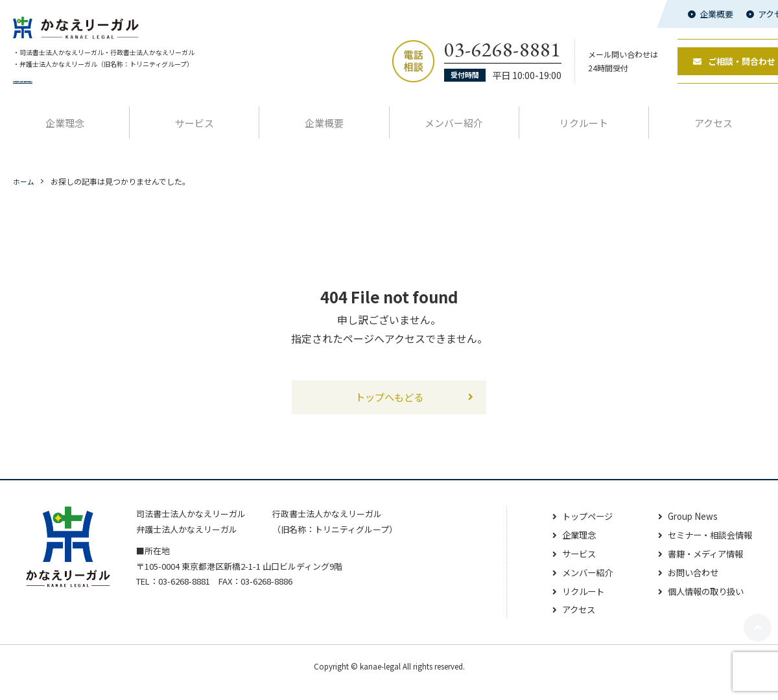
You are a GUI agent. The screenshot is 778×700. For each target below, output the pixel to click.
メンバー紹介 (454, 133)
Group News (688, 529)
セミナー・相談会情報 (707, 547)
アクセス (570, 622)
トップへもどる (389, 408)
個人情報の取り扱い (702, 603)
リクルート (584, 133)
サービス (194, 133)
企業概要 (716, 14)
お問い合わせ (689, 585)
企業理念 (65, 133)
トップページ (579, 529)
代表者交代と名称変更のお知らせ (71, 90)
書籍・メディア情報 (702, 566)
